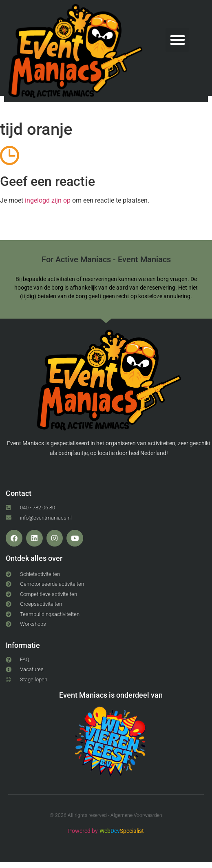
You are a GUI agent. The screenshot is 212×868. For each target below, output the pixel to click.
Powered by (83, 831)
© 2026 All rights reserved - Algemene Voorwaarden (106, 815)
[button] (178, 40)
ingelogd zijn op (48, 200)
